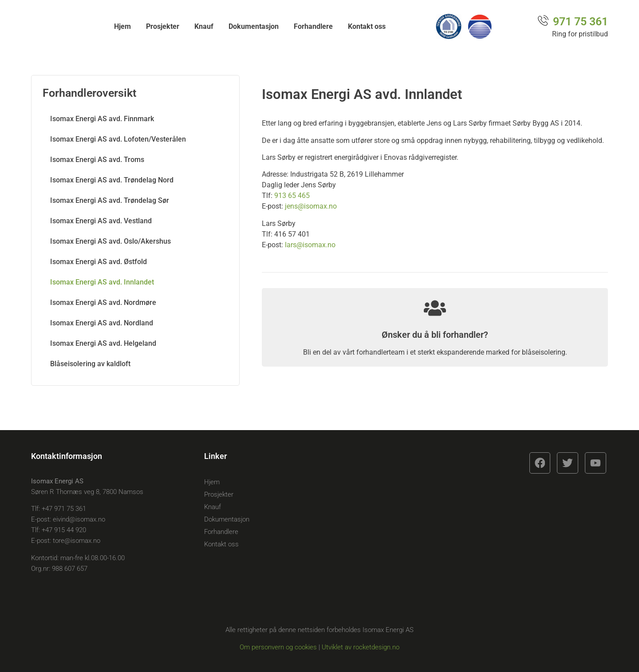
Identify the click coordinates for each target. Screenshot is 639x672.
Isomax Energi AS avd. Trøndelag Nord (112, 180)
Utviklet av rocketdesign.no (361, 647)
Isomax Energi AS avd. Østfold (99, 262)
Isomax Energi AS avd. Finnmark (102, 119)
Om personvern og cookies (278, 647)
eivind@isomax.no (79, 519)
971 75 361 (580, 22)
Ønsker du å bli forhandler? (435, 335)
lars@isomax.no (310, 245)
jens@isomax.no (311, 206)
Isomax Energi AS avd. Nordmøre (103, 302)
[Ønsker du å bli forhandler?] (435, 308)
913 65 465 (292, 196)
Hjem (122, 26)
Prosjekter (163, 26)
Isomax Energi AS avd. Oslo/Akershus (110, 241)
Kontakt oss (367, 26)
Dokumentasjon (254, 26)
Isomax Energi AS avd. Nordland (102, 323)
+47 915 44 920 (64, 530)
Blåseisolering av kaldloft (90, 364)
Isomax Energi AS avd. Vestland (101, 221)
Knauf (204, 26)
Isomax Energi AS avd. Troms (97, 160)
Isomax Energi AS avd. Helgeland (103, 343)
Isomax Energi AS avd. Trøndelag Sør (110, 200)
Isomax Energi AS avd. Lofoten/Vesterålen (118, 139)
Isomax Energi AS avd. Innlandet (102, 282)
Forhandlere (313, 26)
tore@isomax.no (77, 541)
